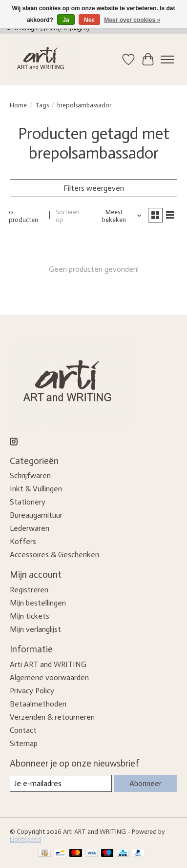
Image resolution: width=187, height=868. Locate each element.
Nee (89, 20)
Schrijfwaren (30, 475)
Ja (66, 20)
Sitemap (24, 743)
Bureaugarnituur (36, 515)
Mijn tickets (30, 616)
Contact (23, 730)
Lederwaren (30, 528)
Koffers (23, 541)
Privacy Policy (32, 691)
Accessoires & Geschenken (54, 555)
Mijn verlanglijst (35, 629)
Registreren (29, 590)
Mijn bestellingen (38, 603)
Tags (42, 105)
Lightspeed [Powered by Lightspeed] (25, 839)
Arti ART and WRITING (48, 664)
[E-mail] (61, 783)
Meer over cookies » (132, 20)
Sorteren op (68, 216)
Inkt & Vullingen (36, 489)
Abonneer (145, 783)
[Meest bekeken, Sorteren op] (118, 216)
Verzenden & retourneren (52, 717)
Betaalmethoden (38, 704)
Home (18, 105)
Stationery (28, 502)
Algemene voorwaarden (49, 677)
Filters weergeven (94, 188)
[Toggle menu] (167, 60)
